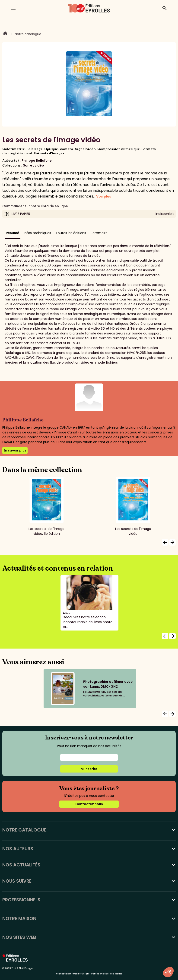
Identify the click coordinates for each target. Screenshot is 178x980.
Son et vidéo (33, 165)
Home (5, 34)
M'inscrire (89, 769)
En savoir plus (15, 450)
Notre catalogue (28, 34)
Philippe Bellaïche (37, 161)
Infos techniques (37, 233)
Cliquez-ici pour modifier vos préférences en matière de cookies (89, 974)
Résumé (13, 233)
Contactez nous (89, 804)
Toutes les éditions (71, 233)
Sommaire (99, 233)
